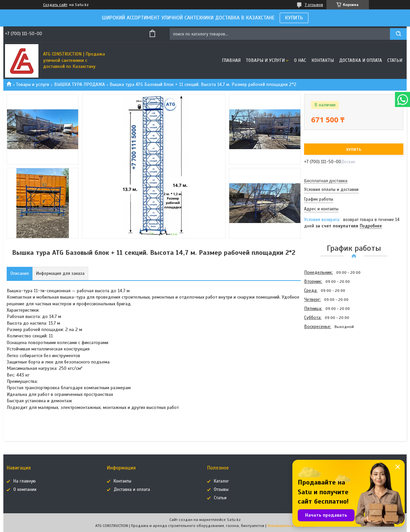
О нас (300, 60)
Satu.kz (234, 520)
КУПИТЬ (294, 18)
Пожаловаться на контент (291, 526)
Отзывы (221, 490)
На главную (25, 481)
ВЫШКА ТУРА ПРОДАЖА (80, 84)
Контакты (323, 60)
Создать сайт (55, 5)
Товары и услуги (265, 60)
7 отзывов (314, 5)
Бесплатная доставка (326, 181)
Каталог (221, 481)
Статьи (395, 60)
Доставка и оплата (361, 60)
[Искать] (398, 34)
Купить (354, 149)
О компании (25, 490)
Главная (231, 60)
